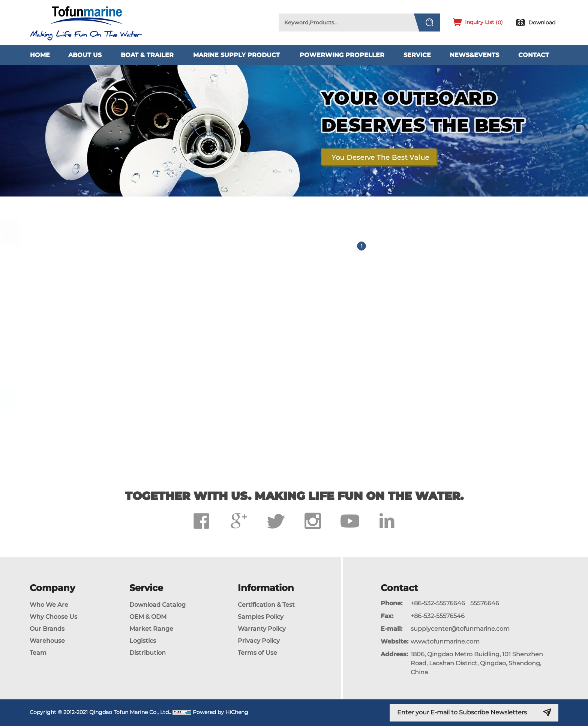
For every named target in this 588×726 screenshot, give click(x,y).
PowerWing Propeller (342, 55)
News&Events (474, 55)
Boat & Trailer (147, 55)
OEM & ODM (148, 617)
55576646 (485, 603)
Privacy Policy (259, 641)
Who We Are (49, 605)
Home (40, 55)
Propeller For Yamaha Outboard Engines (92, 259)
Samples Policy (261, 617)
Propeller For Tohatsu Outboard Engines (91, 373)
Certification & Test (266, 605)
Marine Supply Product (236, 55)
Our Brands (47, 629)
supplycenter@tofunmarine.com (460, 629)
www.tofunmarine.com (445, 641)
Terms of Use (257, 653)
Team (38, 653)
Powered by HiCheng (220, 712)
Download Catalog (157, 605)
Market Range (151, 629)
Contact (534, 55)
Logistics (143, 641)
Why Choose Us (53, 617)
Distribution (148, 653)
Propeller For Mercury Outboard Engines (92, 288)
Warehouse (47, 641)
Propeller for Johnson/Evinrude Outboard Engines (91, 449)
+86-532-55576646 (438, 603)
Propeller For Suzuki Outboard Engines (89, 344)
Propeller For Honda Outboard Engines (89, 316)
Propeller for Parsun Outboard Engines (89, 421)
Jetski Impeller (65, 397)
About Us (85, 55)
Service (417, 55)
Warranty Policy (262, 629)
